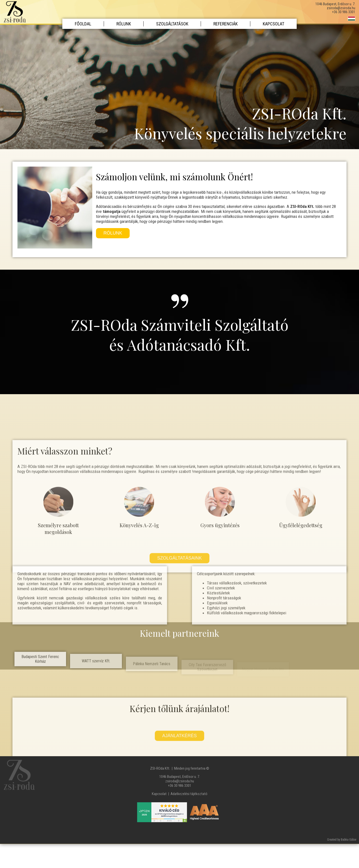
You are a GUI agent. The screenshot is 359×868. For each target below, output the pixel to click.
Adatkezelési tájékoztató (189, 794)
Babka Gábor (349, 840)
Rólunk (124, 24)
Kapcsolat (273, 24)
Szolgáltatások (172, 24)
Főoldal (83, 24)
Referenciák (225, 24)
